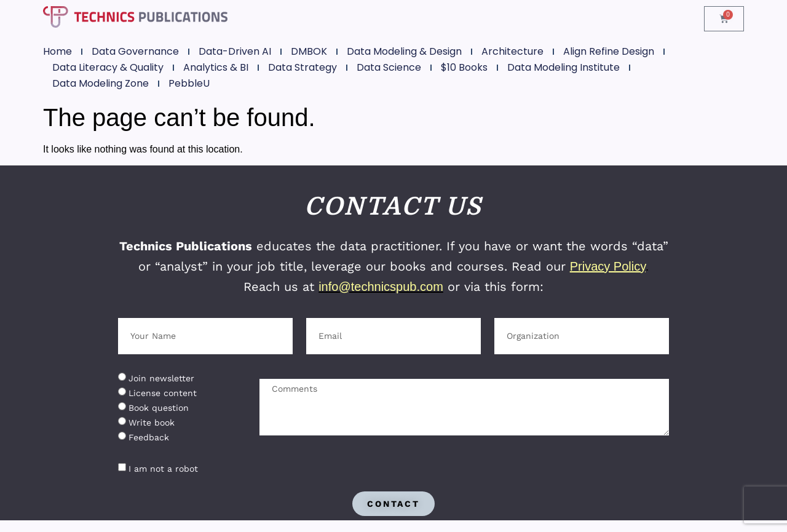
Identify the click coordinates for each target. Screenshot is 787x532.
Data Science (389, 67)
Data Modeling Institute (564, 67)
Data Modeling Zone (101, 83)
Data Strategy (303, 67)
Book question (159, 408)
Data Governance (135, 51)
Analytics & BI (216, 67)
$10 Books (464, 67)
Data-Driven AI (235, 51)
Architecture (512, 51)
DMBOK (309, 51)
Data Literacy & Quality (108, 67)
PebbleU (189, 83)
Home (57, 51)
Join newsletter (161, 378)
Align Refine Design (609, 51)
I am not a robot (163, 469)
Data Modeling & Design (404, 51)
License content (163, 393)
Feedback (149, 437)
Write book (152, 423)
